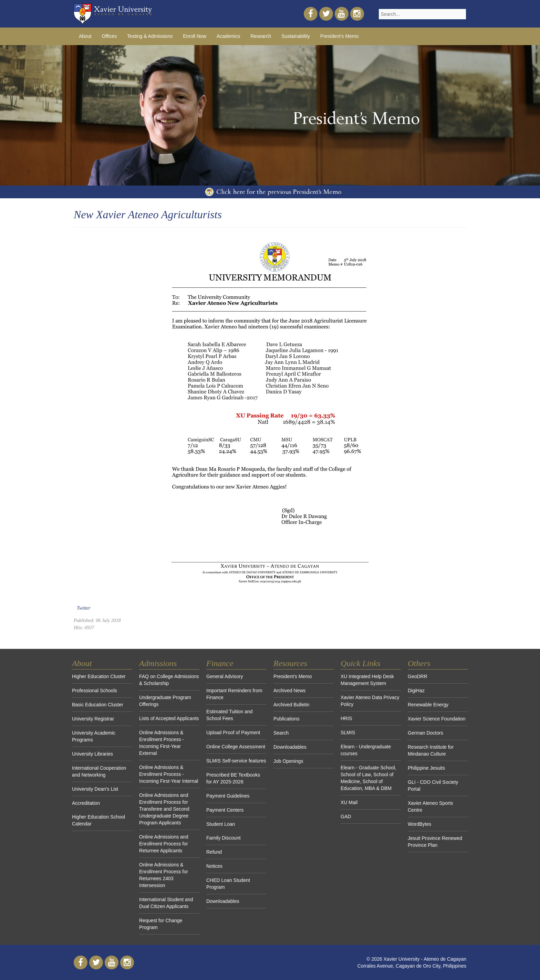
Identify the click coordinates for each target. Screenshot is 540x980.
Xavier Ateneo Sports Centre (430, 807)
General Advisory (225, 676)
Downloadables (223, 901)
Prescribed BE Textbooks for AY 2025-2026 (233, 778)
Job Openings (288, 761)
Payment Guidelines (228, 796)
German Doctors (425, 733)
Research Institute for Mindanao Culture (431, 750)
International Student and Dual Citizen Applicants (166, 903)
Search (281, 733)
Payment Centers (225, 810)
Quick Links (360, 663)
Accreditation (86, 803)
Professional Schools (95, 691)
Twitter (84, 608)
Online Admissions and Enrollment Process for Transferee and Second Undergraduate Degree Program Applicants (164, 809)
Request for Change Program (161, 924)
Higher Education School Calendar (98, 820)
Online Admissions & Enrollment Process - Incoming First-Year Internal (169, 774)
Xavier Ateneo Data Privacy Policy (370, 701)
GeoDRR (418, 676)
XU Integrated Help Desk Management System (367, 680)
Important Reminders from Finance (234, 694)
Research (261, 36)
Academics (228, 36)
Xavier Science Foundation (437, 719)
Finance (220, 663)
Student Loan (221, 824)
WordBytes (419, 824)
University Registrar (93, 719)
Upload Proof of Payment (233, 733)
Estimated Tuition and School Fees (230, 715)
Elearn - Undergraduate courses (366, 750)
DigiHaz (416, 691)
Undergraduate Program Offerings (165, 701)
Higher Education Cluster (99, 676)
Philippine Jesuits (426, 768)
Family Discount (224, 838)
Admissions (158, 663)
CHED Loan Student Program (228, 884)
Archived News (289, 691)
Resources (290, 663)
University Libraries (92, 754)
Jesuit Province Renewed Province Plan (435, 842)
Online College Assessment (236, 747)
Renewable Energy (428, 705)
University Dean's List (95, 789)
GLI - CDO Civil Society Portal (433, 786)
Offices (109, 36)
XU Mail (349, 802)
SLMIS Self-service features (236, 761)
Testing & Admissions (150, 36)
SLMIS (348, 733)
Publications (287, 719)
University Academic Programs (94, 736)
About (85, 36)
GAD (346, 816)
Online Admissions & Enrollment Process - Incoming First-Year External (162, 743)
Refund (214, 852)
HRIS (346, 718)
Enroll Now (195, 36)
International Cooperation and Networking (99, 771)
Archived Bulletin (291, 705)
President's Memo (340, 36)
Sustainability (296, 36)
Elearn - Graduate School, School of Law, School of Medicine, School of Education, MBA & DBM (368, 778)
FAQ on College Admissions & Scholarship (169, 680)
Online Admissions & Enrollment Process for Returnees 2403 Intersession (164, 875)
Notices (214, 866)
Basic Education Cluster (98, 705)
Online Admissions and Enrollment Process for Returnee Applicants (164, 844)
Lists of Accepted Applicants (169, 718)
